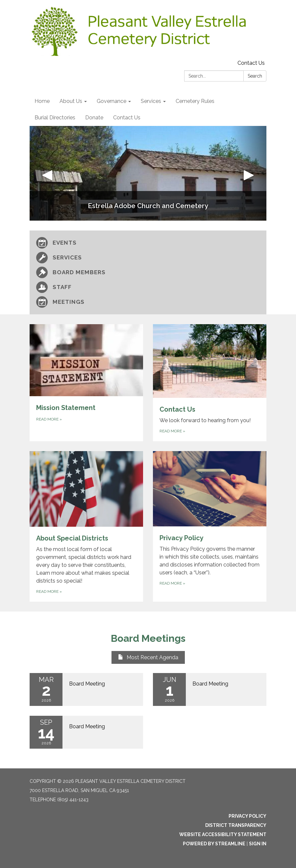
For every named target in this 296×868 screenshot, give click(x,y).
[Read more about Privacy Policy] (210, 526)
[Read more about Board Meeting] (86, 689)
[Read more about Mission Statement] (86, 383)
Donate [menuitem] (94, 118)
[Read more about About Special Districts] (86, 526)
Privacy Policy (247, 816)
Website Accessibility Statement (223, 834)
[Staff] (148, 287)
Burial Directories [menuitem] (55, 118)
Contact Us (251, 63)
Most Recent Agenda (148, 657)
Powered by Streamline (214, 844)
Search (255, 76)
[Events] (148, 243)
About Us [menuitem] (71, 101)
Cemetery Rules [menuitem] (195, 101)
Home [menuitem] (42, 101)
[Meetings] (148, 302)
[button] (47, 173)
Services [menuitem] (151, 101)
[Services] (148, 258)
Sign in (258, 844)
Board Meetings (148, 638)
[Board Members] (148, 272)
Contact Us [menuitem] (127, 118)
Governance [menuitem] (111, 101)
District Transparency (236, 825)
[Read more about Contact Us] (210, 383)
